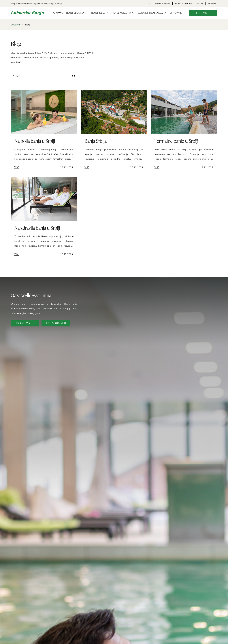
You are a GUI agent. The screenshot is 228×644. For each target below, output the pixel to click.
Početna (15, 25)
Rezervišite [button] (203, 13)
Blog (200, 3)
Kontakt (213, 3)
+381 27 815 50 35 (56, 323)
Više (17, 167)
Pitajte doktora (184, 3)
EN (148, 3)
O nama (58, 13)
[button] (77, 13)
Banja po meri (162, 3)
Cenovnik (176, 13)
